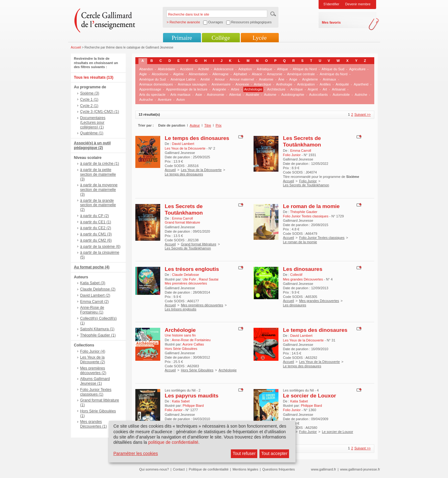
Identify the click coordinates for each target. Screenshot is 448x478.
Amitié (205, 79)
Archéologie (253, 89)
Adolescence (224, 69)
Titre (208, 125)
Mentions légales (245, 469)
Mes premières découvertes (202, 305)
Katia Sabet (181, 401)
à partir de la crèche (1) (100, 164)
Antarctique (263, 84)
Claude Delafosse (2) (98, 289)
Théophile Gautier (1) (98, 335)
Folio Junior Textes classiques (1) (96, 392)
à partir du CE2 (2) (96, 228)
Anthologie (284, 84)
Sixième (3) (90, 93)
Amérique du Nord (334, 74)
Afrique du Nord (305, 69)
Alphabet (240, 74)
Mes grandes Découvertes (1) (94, 424)
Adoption (245, 69)
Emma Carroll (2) (95, 302)
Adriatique (264, 69)
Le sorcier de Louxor (310, 396)
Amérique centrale (301, 74)
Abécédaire (166, 69)
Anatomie (266, 79)
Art (325, 89)
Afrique (283, 69)
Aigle (143, 74)
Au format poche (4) (92, 267)
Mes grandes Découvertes (319, 301)
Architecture (276, 89)
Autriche (361, 95)
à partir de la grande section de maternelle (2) (98, 205)
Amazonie (275, 74)
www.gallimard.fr (324, 469)
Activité (203, 69)
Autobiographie (293, 95)
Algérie (179, 74)
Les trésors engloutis (192, 269)
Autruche (146, 100)
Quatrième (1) (92, 133)
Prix (219, 125)
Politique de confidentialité (209, 469)
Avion (181, 100)
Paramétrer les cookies (135, 453)
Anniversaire (221, 84)
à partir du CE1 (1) (96, 222)
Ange (293, 79)
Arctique (296, 89)
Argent (313, 89)
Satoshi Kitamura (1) (97, 329)
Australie (252, 95)
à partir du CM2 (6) (96, 240)
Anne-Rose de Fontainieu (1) (92, 310)
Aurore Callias (193, 344)
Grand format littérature (198, 244)
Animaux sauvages (192, 84)
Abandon (146, 69)
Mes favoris (331, 22)
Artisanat (339, 89)
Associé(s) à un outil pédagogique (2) (92, 145)
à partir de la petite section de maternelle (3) (98, 174)
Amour (220, 79)
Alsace (257, 74)
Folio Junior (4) (93, 351)
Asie (199, 95)
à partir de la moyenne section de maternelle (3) (99, 190)
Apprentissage (150, 89)
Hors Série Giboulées (197, 370)
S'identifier (331, 4)
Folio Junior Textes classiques (322, 238)
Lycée (260, 38)
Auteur (195, 125)
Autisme (270, 95)
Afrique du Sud (333, 69)
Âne (281, 79)
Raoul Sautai (209, 279)
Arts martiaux (181, 95)
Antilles (325, 84)
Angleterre (310, 79)
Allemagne (221, 74)
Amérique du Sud (153, 79)
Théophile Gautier (304, 212)
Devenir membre (358, 4)
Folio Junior (308, 181)
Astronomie (216, 95)
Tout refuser (244, 453)
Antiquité (342, 84)
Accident (187, 69)
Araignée (219, 89)
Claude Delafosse (186, 275)
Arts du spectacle (152, 95)
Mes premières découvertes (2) (93, 371)
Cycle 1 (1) (89, 100)
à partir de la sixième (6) (100, 247)
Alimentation (198, 74)
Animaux (329, 79)
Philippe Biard (193, 406)
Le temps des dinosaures (197, 138)
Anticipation (306, 84)
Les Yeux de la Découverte (201, 170)
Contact (179, 469)
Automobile (341, 95)
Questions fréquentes (279, 469)
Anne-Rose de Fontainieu (191, 340)
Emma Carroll (301, 151)
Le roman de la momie (311, 206)
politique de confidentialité (173, 442)
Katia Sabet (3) (93, 283)
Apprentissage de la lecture (187, 89)
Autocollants (319, 95)
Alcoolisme (160, 74)
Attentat (235, 95)
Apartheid (361, 84)
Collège (221, 38)
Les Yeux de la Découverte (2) (93, 360)
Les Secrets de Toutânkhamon (302, 141)
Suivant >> (363, 114)
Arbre (235, 89)
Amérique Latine (183, 79)
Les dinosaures (303, 269)
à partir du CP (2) (95, 216)
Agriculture (357, 69)
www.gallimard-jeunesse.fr (360, 469)
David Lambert (183, 144)
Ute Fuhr (190, 279)
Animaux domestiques (156, 84)
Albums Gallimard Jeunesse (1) (95, 381)
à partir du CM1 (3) (96, 234)
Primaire (182, 38)
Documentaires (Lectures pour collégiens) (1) (93, 123)
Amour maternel (242, 79)
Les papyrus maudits (192, 396)
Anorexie (242, 84)
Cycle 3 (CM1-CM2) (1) (100, 112)
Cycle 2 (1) (89, 106)
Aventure (165, 100)
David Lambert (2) (95, 295)
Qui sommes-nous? (154, 469)
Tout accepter (274, 453)
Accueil (76, 47)
